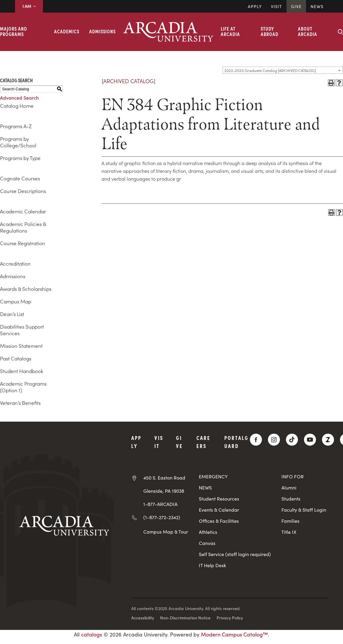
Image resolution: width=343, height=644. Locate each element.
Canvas (207, 543)
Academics (67, 31)
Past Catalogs (16, 358)
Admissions (102, 31)
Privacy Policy (230, 618)
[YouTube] (310, 440)
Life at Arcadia (230, 31)
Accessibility (143, 618)
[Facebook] (256, 440)
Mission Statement (21, 346)
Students (291, 499)
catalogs (92, 634)
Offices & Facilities (219, 521)
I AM (29, 6)
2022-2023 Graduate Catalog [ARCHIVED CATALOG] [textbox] (270, 70)
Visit (276, 6)
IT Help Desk (212, 565)
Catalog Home (17, 106)
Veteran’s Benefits (20, 403)
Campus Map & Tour (166, 531)
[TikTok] (292, 440)
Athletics (208, 532)
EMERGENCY (213, 476)
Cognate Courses (20, 178)
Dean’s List (12, 314)
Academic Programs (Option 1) (23, 387)
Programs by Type (20, 158)
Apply (255, 6)
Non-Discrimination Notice (185, 618)
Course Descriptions (23, 191)
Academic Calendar (23, 211)
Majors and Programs (14, 31)
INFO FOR (293, 476)
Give (296, 6)
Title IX (289, 532)
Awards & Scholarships (26, 289)
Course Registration (23, 243)
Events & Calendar (219, 510)
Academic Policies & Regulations (23, 227)
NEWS (205, 488)
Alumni (289, 488)
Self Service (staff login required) (235, 554)
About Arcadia (308, 31)
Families (290, 521)
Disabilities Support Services (22, 330)
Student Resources (219, 499)
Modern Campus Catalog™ (234, 634)
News (317, 6)
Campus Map (16, 301)
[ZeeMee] (328, 440)
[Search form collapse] (340, 32)
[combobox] (283, 70)
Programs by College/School (18, 142)
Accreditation (15, 263)
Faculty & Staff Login (304, 510)
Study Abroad (270, 31)
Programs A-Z (16, 126)
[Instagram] (274, 440)
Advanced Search (19, 98)
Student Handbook (22, 371)
